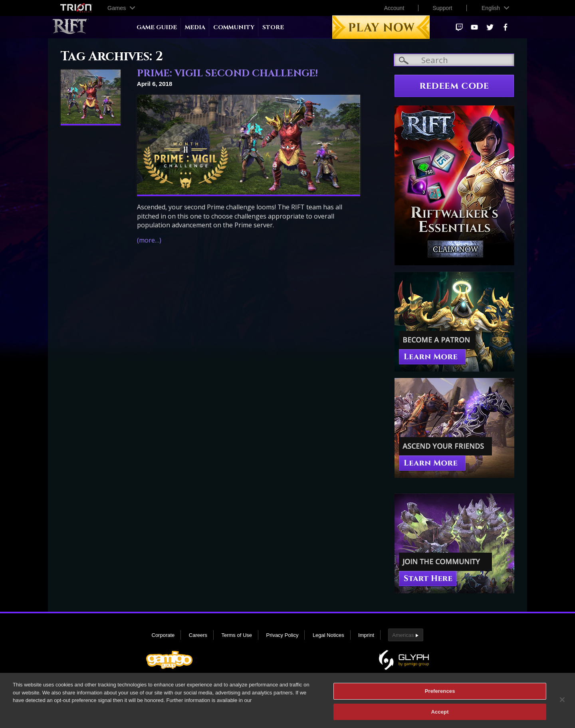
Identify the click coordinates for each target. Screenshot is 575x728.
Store (273, 27)
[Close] (562, 703)
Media (195, 27)
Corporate (163, 635)
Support (442, 8)
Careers (198, 635)
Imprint (366, 635)
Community (234, 27)
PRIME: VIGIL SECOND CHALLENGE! (227, 74)
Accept (440, 715)
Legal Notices (328, 635)
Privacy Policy (283, 635)
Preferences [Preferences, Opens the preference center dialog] (440, 695)
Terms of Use (237, 635)
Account (394, 8)
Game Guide (157, 27)
